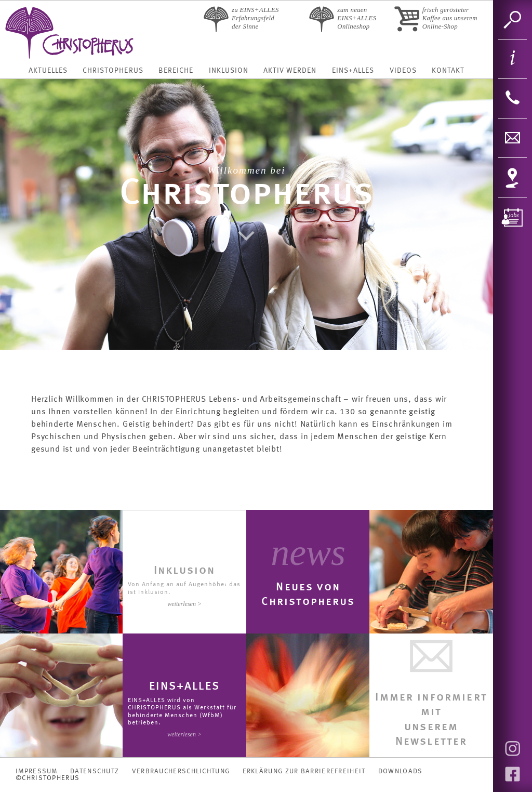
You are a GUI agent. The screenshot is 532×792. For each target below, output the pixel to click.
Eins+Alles (353, 71)
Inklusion (229, 71)
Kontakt (448, 71)
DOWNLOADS (401, 771)
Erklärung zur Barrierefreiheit (304, 771)
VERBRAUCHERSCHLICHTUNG (181, 771)
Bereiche (176, 71)
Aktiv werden (290, 71)
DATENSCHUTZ (95, 771)
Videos (403, 71)
